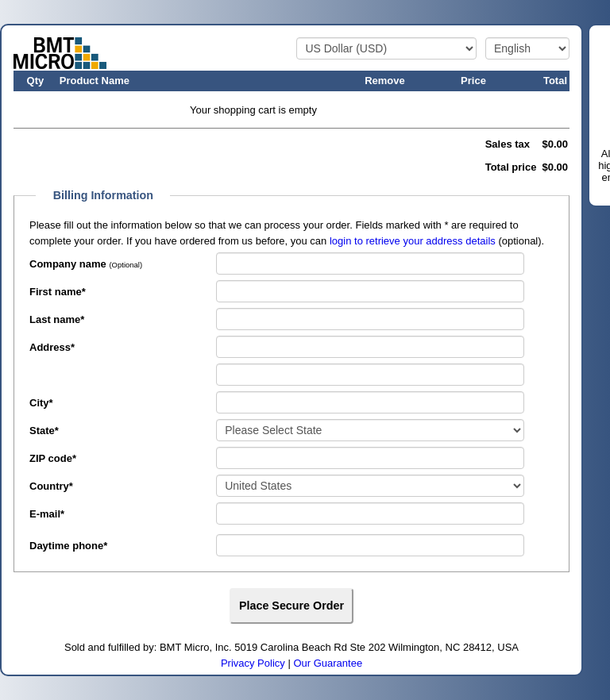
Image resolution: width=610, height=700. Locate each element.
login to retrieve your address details (413, 241)
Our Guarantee (328, 663)
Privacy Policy (253, 663)
